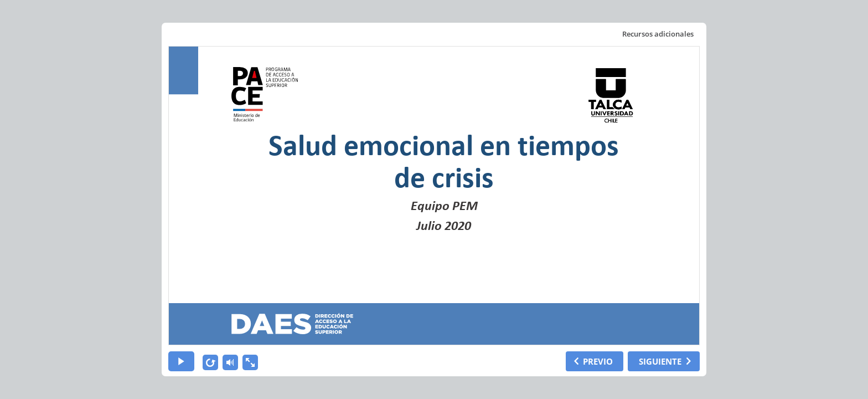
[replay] (210, 362)
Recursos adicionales (658, 34)
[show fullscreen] (250, 362)
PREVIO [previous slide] (598, 361)
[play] (181, 361)
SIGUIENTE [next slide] (660, 361)
